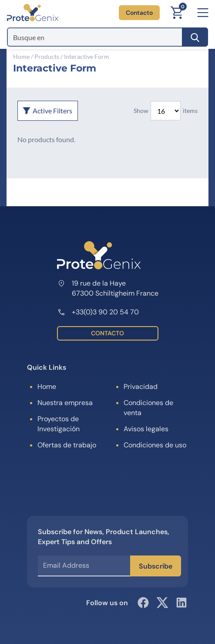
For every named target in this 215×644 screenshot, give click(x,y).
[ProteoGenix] (33, 13)
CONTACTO (107, 333)
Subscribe (156, 566)
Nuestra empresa (65, 403)
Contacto (139, 13)
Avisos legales (146, 429)
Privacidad (141, 387)
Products (47, 56)
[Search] (195, 37)
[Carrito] (177, 13)
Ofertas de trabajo (67, 445)
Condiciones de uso (155, 445)
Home (21, 56)
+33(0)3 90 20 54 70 (98, 312)
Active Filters (48, 111)
